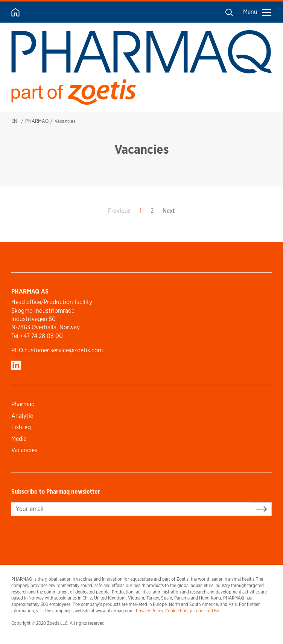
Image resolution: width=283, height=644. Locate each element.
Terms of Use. (207, 611)
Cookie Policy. (179, 611)
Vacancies (24, 450)
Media (19, 439)
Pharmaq (23, 404)
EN (14, 121)
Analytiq (22, 416)
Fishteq (21, 427)
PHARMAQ (37, 121)
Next (169, 211)
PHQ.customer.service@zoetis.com (57, 350)
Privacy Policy (149, 611)
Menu (257, 12)
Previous (119, 211)
